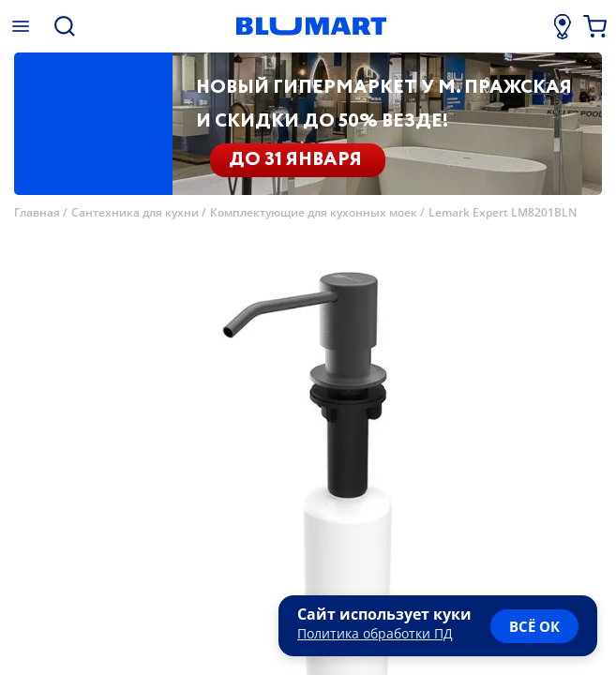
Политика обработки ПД (375, 633)
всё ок (534, 626)
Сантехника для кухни (135, 212)
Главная (37, 212)
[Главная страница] (311, 26)
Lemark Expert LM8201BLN (503, 212)
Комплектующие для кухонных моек (314, 212)
